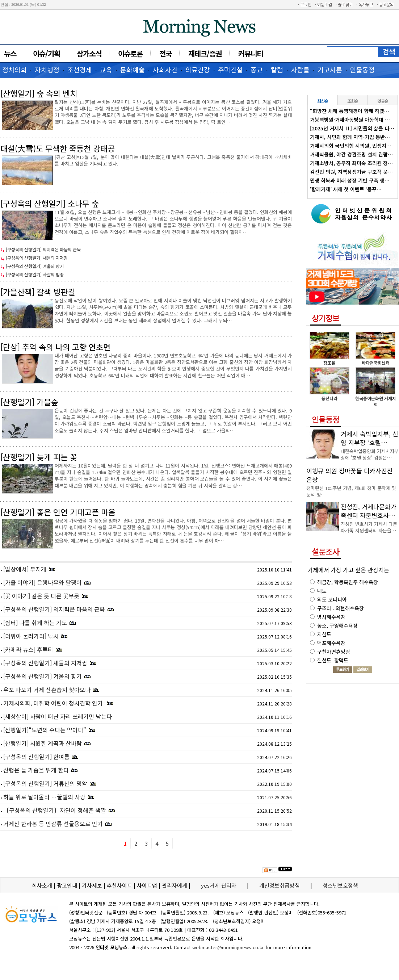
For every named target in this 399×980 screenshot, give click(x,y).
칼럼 (277, 70)
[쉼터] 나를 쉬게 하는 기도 (35, 623)
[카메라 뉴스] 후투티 (28, 649)
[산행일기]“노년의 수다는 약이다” (45, 730)
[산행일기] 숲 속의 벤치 (39, 93)
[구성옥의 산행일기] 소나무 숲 (50, 203)
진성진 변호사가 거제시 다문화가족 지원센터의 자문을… (369, 527)
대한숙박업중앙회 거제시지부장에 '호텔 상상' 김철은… (370, 454)
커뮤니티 (251, 53)
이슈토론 (130, 53)
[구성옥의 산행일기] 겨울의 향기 (35, 266)
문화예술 (133, 70)
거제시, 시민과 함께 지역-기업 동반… (350, 137)
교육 (106, 70)
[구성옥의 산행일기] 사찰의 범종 (35, 274)
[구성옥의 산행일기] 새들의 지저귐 (37, 258)
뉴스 (10, 53)
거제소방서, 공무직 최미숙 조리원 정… (351, 163)
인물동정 (362, 70)
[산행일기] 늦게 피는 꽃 (39, 457)
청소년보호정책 (340, 885)
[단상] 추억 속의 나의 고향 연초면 (55, 347)
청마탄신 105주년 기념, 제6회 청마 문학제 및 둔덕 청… (351, 491)
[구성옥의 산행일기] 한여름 (36, 757)
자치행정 (47, 70)
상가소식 (89, 53)
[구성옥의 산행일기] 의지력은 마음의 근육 (43, 249)
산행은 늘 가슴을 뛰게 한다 (36, 770)
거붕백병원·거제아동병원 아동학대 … (350, 120)
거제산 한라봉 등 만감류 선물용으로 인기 (53, 824)
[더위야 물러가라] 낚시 (31, 636)
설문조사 (325, 551)
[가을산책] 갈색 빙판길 (38, 292)
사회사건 (165, 70)
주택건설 (230, 70)
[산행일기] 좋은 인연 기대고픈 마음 (58, 512)
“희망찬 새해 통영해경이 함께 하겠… (350, 111)
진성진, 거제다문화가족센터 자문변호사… (369, 511)
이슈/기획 (47, 53)
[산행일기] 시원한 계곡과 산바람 (43, 743)
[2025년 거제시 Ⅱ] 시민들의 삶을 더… (352, 128)
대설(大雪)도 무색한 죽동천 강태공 (58, 148)
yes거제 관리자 (219, 885)
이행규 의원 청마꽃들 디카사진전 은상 (350, 475)
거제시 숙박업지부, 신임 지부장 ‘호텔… (369, 438)
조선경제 (80, 70)
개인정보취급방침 (280, 885)
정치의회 (14, 70)
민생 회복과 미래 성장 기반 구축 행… (350, 180)
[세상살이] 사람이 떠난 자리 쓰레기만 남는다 (58, 716)
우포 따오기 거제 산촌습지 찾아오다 (47, 690)
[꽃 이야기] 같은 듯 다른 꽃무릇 (41, 596)
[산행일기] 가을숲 (29, 402)
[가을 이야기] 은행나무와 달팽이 (43, 582)
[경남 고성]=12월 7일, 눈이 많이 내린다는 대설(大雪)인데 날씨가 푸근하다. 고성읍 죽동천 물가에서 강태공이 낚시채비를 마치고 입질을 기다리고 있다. (173, 160)
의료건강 (198, 70)
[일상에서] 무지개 (25, 569)
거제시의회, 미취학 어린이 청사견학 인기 (54, 703)
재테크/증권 (205, 53)
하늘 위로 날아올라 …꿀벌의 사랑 (44, 797)
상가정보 (325, 318)
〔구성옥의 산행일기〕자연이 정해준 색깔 (55, 810)
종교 (257, 70)
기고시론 (330, 70)
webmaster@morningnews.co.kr (228, 947)
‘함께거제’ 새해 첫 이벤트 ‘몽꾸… (346, 189)
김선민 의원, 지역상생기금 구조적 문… (351, 172)
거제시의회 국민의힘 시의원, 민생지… (351, 146)
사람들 (300, 70)
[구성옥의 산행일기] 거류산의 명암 (45, 783)
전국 (165, 53)
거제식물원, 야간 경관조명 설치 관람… (351, 154)
